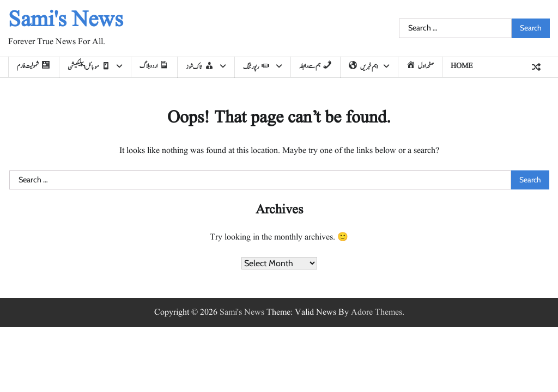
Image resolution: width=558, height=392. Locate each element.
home (462, 66)
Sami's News (66, 20)
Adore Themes (377, 313)
